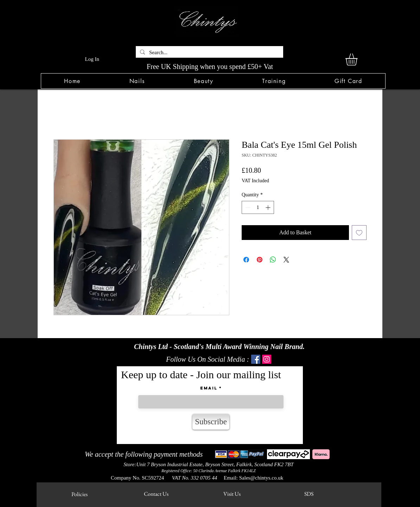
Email (209, 388)
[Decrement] (247, 207)
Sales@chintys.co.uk (261, 478)
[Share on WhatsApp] (273, 260)
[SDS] (309, 494)
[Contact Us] (156, 494)
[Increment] (269, 207)
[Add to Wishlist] (359, 233)
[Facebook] (256, 359)
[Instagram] (267, 359)
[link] (358, 59)
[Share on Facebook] (246, 260)
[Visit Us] (232, 494)
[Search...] (209, 53)
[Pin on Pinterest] (260, 260)
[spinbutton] (258, 207)
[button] (137, 81)
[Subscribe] (211, 422)
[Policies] (79, 494)
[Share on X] (286, 260)
